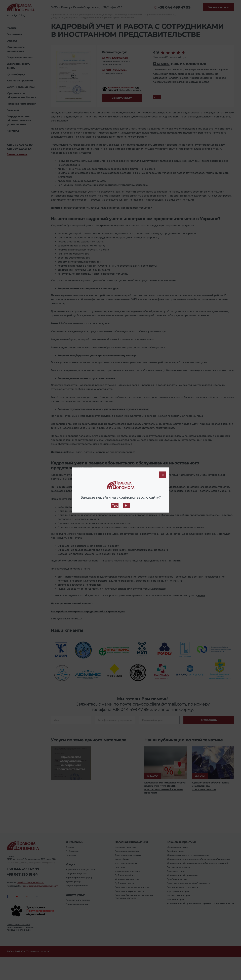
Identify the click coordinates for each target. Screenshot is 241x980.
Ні (126, 505)
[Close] (163, 475)
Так (115, 505)
